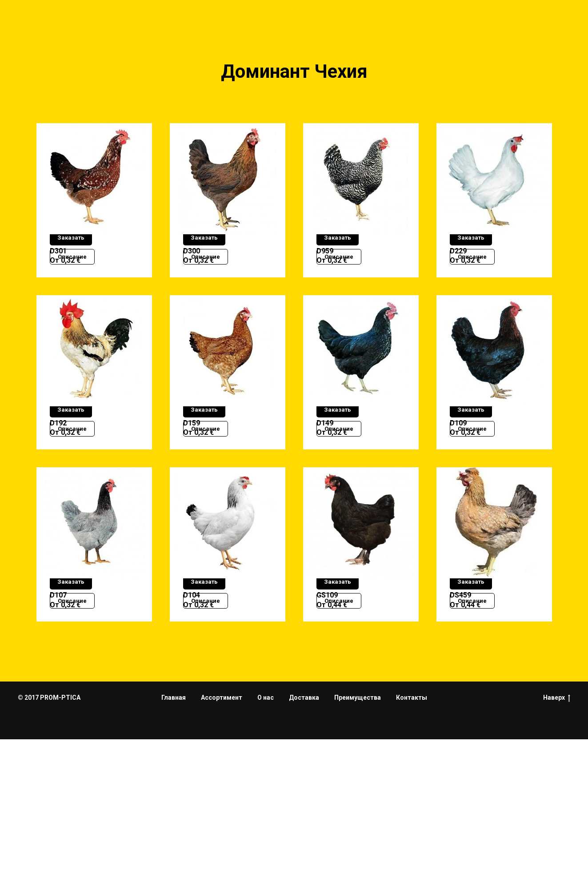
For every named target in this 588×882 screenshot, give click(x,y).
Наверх (557, 840)
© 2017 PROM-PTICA (49, 840)
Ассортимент (222, 840)
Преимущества (358, 840)
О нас (266, 840)
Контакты (412, 840)
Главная (174, 840)
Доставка (304, 840)
